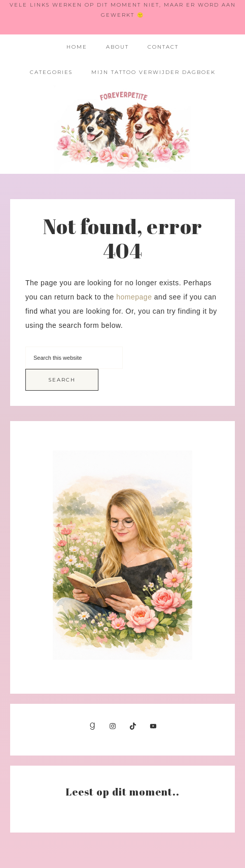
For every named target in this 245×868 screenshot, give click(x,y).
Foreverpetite (123, 129)
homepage (134, 297)
